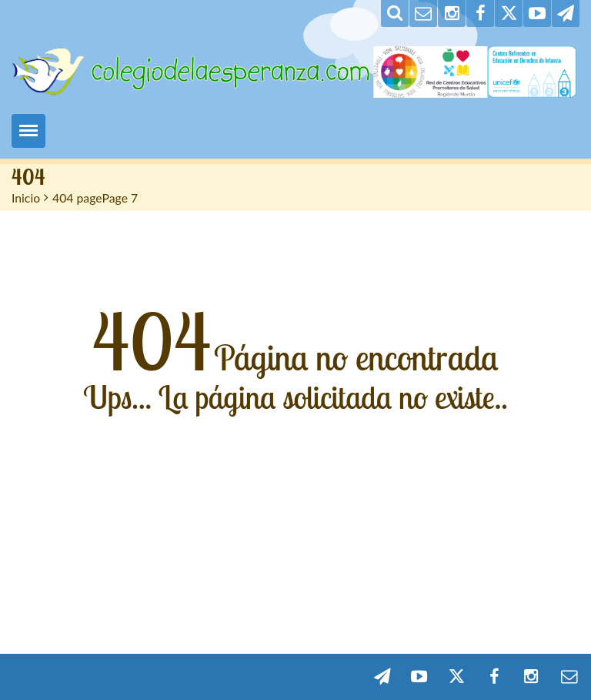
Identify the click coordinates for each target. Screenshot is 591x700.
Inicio (26, 198)
